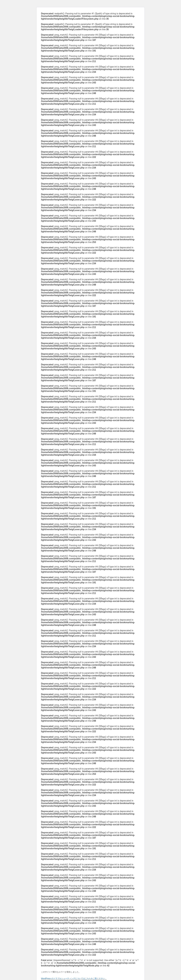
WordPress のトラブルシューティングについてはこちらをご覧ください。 (74, 978)
